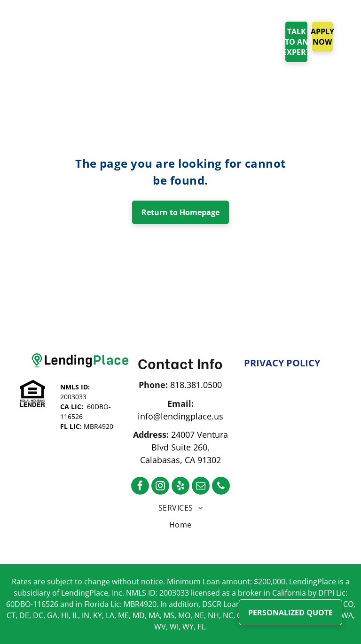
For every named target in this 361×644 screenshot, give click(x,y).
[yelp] (180, 487)
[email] (201, 487)
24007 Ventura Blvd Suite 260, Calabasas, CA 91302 (184, 447)
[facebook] (140, 487)
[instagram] (160, 487)
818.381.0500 (196, 385)
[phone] (221, 487)
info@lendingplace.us (180, 416)
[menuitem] (135, 31)
